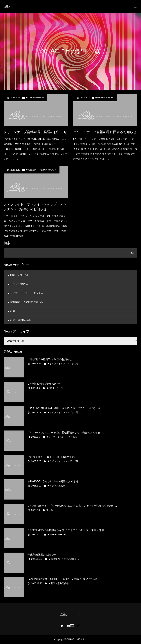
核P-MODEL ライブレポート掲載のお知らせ (53, 481)
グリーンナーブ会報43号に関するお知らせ (105, 132)
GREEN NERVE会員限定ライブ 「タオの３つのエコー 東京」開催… (67, 530)
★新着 (11, 311)
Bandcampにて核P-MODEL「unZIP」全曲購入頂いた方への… (64, 579)
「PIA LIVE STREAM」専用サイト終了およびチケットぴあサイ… (65, 408)
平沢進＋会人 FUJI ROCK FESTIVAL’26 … (53, 457)
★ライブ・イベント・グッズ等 (26, 293)
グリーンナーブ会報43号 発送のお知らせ (35, 132)
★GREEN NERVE (35, 98)
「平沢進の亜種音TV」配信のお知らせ (50, 359)
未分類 (50, 510)
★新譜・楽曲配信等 (19, 320)
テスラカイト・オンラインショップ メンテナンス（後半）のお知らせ (35, 207)
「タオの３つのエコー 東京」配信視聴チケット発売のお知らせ (64, 433)
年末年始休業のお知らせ (42, 555)
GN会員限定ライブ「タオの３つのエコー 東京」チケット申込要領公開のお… (72, 506)
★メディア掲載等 (18, 284)
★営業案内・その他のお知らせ (41, 170)
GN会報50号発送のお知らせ (44, 384)
